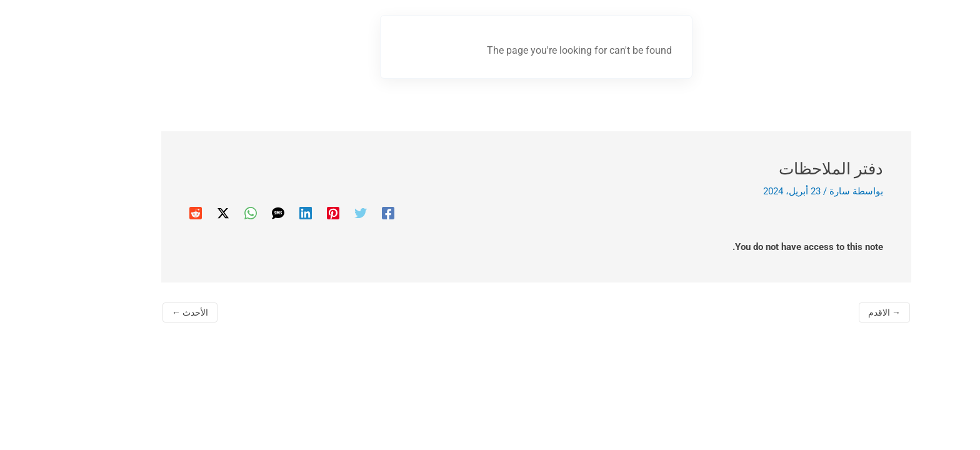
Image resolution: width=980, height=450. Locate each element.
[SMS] (232, 213)
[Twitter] (314, 213)
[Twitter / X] (177, 213)
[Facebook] (342, 213)
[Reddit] (149, 213)
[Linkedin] (259, 213)
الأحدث (144, 312)
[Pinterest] (287, 213)
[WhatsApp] (204, 213)
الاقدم (838, 312)
